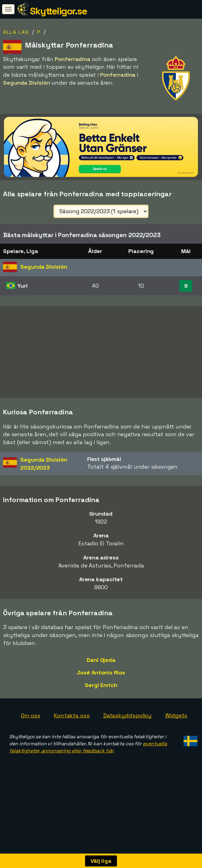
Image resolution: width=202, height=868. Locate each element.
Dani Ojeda (101, 680)
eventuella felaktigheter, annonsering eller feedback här (88, 766)
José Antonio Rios (101, 692)
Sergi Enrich (101, 704)
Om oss (31, 735)
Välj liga (101, 861)
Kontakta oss (72, 735)
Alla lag (16, 32)
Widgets (176, 735)
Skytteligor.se (58, 11)
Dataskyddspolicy (127, 735)
